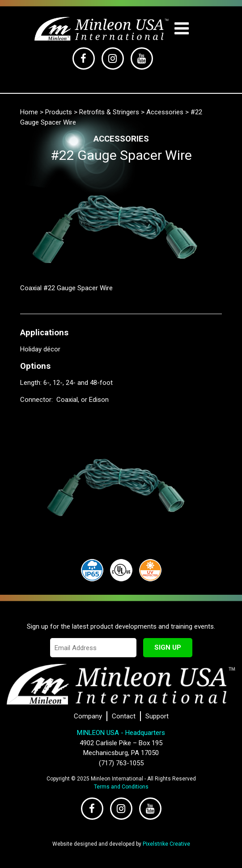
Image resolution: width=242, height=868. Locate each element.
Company (88, 716)
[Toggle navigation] (181, 29)
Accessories (165, 112)
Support (157, 716)
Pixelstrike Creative (166, 844)
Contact (124, 716)
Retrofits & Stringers (109, 112)
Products (59, 112)
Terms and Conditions (121, 787)
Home (29, 112)
